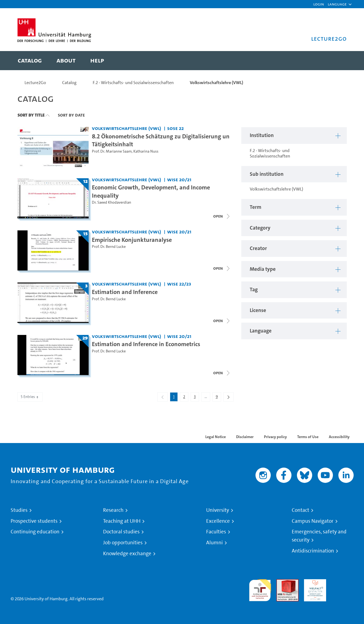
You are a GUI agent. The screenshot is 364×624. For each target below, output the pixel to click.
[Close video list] (222, 216)
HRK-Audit (314, 582)
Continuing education (35, 532)
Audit (282, 582)
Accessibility (339, 437)
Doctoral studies (121, 532)
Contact (300, 510)
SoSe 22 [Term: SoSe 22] (175, 128)
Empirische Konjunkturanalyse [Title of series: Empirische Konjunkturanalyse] (132, 240)
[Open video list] (222, 373)
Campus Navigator (313, 521)
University (218, 510)
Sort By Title (31, 115)
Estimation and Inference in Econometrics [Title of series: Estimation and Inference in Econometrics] (146, 344)
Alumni (214, 543)
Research (113, 510)
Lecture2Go (35, 83)
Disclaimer (245, 437)
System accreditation (343, 586)
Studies (19, 510)
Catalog (69, 83)
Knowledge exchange (127, 554)
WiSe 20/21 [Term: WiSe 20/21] (179, 179)
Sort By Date (71, 115)
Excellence (218, 521)
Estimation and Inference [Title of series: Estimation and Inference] (125, 292)
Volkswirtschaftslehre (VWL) (216, 83)
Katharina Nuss (146, 151)
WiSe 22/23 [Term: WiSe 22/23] (179, 284)
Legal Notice (216, 437)
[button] (337, 4)
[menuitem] (30, 61)
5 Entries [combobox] (30, 397)
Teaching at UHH (122, 521)
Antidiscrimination (313, 551)
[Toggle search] (337, 61)
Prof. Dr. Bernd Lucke (109, 247)
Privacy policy (275, 437)
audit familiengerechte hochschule (260, 589)
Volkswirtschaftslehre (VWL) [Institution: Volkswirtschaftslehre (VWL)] (127, 128)
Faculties (216, 532)
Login (319, 4)
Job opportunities (123, 543)
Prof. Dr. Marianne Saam (112, 151)
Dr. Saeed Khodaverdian (112, 202)
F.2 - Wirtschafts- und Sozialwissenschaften (133, 83)
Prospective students (34, 521)
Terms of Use (308, 437)
